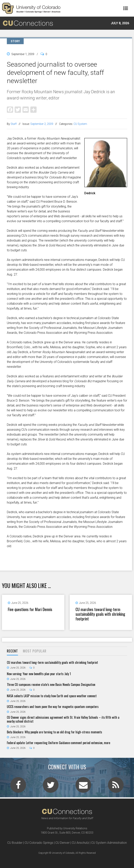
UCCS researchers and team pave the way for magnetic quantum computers (53, 707)
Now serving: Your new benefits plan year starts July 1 (39, 674)
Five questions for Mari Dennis (30, 609)
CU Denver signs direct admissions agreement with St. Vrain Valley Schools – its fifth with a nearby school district (63, 719)
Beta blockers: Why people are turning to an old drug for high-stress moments (54, 732)
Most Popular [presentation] (35, 651)
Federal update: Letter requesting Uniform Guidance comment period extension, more (58, 743)
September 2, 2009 (42, 124)
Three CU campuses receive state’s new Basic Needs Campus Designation (51, 685)
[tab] (12, 651)
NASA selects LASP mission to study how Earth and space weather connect (52, 696)
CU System (80, 124)
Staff (14, 124)
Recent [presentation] (12, 651)
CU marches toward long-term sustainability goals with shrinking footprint (100, 614)
